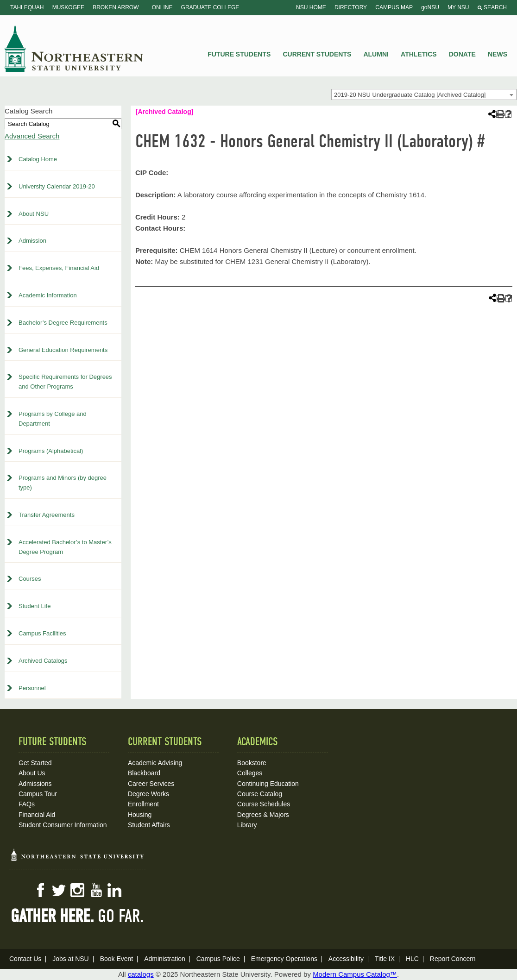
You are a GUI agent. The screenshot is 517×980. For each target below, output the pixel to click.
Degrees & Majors (263, 815)
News (498, 54)
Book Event (117, 959)
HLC (412, 959)
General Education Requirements (63, 350)
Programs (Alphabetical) (51, 451)
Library (247, 825)
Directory (351, 7)
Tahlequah (27, 7)
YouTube (96, 890)
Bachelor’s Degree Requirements (63, 323)
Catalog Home (38, 159)
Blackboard (144, 773)
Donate (462, 54)
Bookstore (252, 763)
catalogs (141, 974)
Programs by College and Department (53, 419)
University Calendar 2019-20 (57, 186)
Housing (140, 815)
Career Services (151, 784)
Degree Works (148, 794)
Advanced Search (32, 136)
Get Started (35, 763)
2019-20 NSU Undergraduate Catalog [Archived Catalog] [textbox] (410, 95)
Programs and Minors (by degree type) (63, 483)
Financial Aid (37, 815)
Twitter (59, 890)
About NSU (34, 214)
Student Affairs (149, 825)
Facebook (40, 890)
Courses (30, 579)
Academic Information (48, 295)
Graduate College (210, 7)
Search (492, 7)
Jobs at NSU (71, 959)
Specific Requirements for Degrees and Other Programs (65, 382)
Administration (165, 959)
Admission (32, 241)
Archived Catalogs (43, 661)
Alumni (376, 54)
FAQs (27, 804)
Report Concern (453, 959)
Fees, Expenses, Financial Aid (59, 268)
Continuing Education (268, 784)
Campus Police (218, 959)
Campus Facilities (42, 633)
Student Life (35, 606)
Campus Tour (38, 794)
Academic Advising (155, 763)
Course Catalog (260, 794)
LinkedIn (114, 890)
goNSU (430, 7)
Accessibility (346, 959)
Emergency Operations (284, 959)
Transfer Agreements (47, 515)
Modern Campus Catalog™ (355, 974)
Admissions (35, 784)
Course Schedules (264, 804)
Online (162, 7)
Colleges (250, 773)
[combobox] (424, 94)
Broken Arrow (116, 7)
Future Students (239, 54)
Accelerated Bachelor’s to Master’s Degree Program (65, 547)
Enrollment (143, 804)
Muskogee (68, 7)
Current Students (317, 54)
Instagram (77, 890)
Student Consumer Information (63, 825)
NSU (74, 49)
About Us (32, 773)
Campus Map (394, 7)
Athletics (419, 54)
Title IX (385, 959)
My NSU (458, 7)
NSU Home (311, 7)
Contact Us (25, 959)
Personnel (32, 688)
